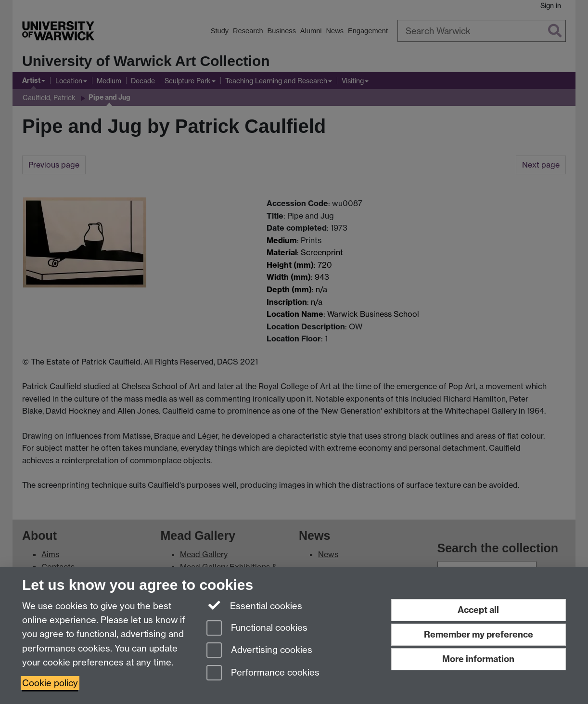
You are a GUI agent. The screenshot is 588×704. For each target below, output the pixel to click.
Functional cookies (257, 629)
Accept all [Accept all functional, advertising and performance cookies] (478, 610)
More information (478, 659)
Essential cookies (254, 605)
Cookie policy (50, 683)
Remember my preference (479, 634)
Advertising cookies (259, 651)
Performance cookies (263, 673)
